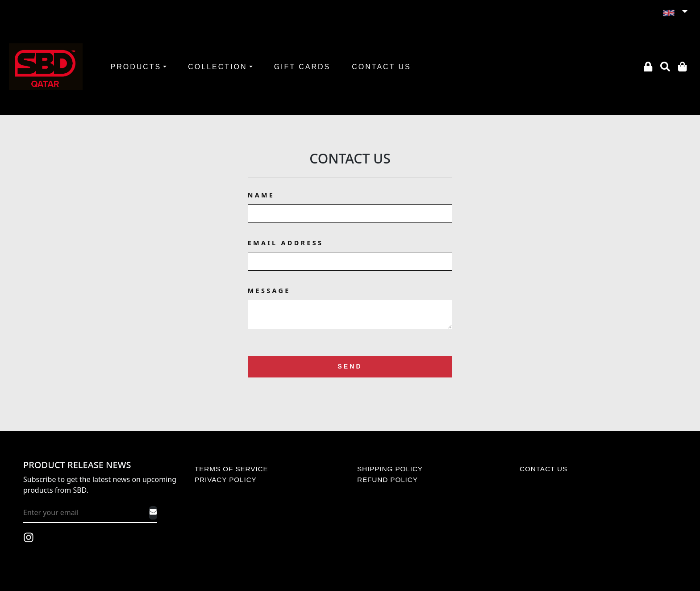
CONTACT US (381, 67)
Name (261, 195)
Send (350, 366)
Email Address (286, 243)
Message (269, 291)
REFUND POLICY (387, 480)
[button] (675, 12)
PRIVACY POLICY (226, 480)
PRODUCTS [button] (136, 67)
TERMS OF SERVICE (231, 469)
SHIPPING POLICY (390, 469)
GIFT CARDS (302, 67)
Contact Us (350, 159)
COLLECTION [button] (217, 67)
